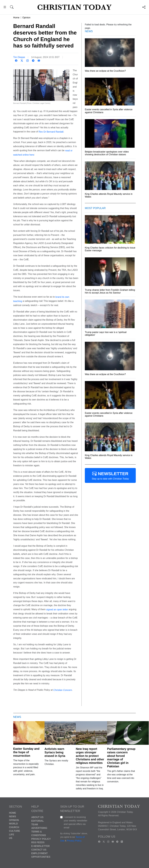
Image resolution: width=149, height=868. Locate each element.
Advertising (39, 828)
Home (16, 18)
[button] (5, 8)
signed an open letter (57, 610)
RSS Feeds (38, 842)
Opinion (26, 18)
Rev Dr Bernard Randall (51, 132)
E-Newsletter (40, 846)
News (13, 817)
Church (14, 827)
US (11, 838)
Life (12, 834)
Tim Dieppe (19, 57)
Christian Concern (63, 690)
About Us (37, 817)
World (13, 824)
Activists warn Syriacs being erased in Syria (55, 752)
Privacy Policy (41, 839)
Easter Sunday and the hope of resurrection (26, 752)
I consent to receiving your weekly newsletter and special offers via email (76, 822)
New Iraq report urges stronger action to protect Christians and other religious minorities (90, 756)
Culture (14, 831)
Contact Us (39, 850)
